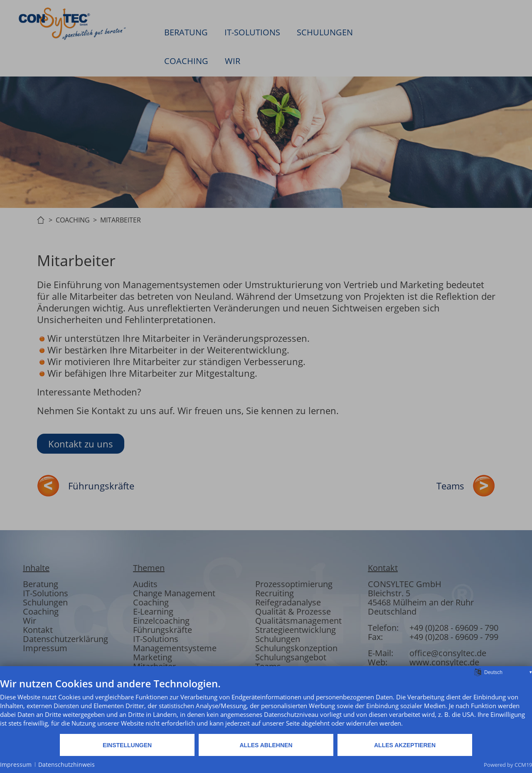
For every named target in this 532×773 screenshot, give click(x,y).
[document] (266, 705)
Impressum (16, 764)
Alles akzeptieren (405, 745)
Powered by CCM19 (508, 765)
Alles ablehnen (266, 745)
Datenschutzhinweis (66, 764)
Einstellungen (127, 745)
